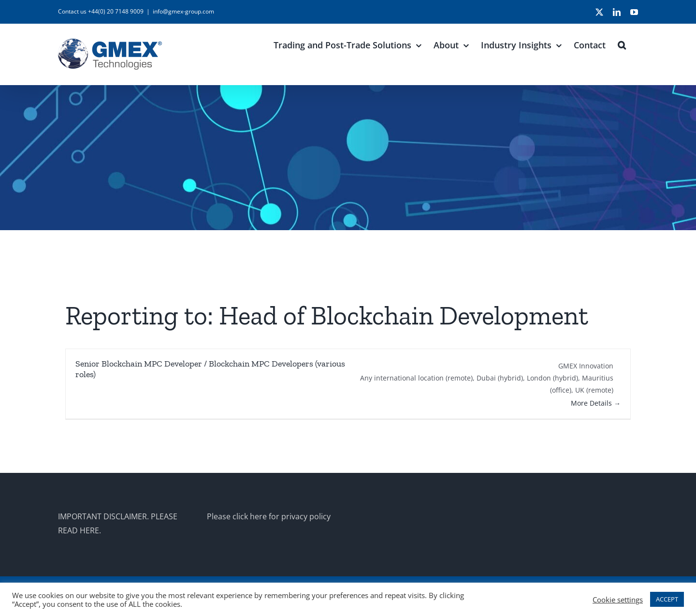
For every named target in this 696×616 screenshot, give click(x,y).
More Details (596, 403)
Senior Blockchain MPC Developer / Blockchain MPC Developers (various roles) (210, 369)
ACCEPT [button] (667, 599)
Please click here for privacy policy (269, 516)
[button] (622, 44)
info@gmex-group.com (183, 11)
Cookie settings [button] (618, 600)
